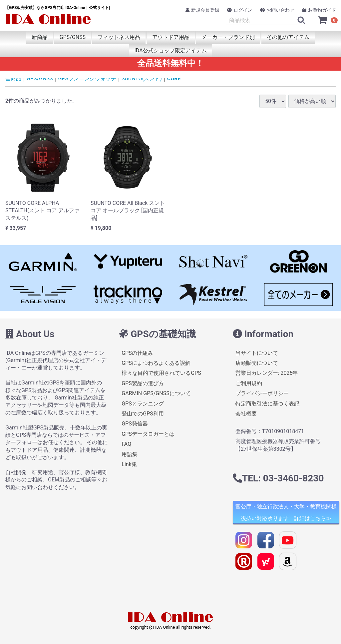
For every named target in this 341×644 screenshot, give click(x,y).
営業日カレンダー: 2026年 (267, 373)
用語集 (130, 454)
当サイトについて (257, 353)
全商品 (13, 78)
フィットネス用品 (119, 37)
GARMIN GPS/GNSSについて (156, 393)
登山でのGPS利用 (143, 414)
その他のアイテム (288, 37)
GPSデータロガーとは (148, 434)
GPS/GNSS (73, 37)
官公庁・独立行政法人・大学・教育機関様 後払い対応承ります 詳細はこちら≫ (286, 512)
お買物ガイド (319, 10)
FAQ (126, 444)
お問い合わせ (277, 10)
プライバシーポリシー (262, 393)
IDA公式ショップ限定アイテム (170, 50)
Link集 (129, 464)
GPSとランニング (143, 403)
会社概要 (246, 414)
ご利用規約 (249, 383)
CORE (174, 78)
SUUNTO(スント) (142, 78)
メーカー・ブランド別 (228, 37)
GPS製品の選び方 (143, 383)
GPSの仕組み (137, 353)
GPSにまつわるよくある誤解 (156, 363)
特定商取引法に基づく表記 (267, 403)
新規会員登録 (202, 10)
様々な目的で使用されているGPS (161, 373)
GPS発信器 (135, 424)
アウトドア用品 (171, 37)
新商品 (40, 37)
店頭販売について (257, 363)
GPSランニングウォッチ (87, 78)
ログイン (240, 10)
